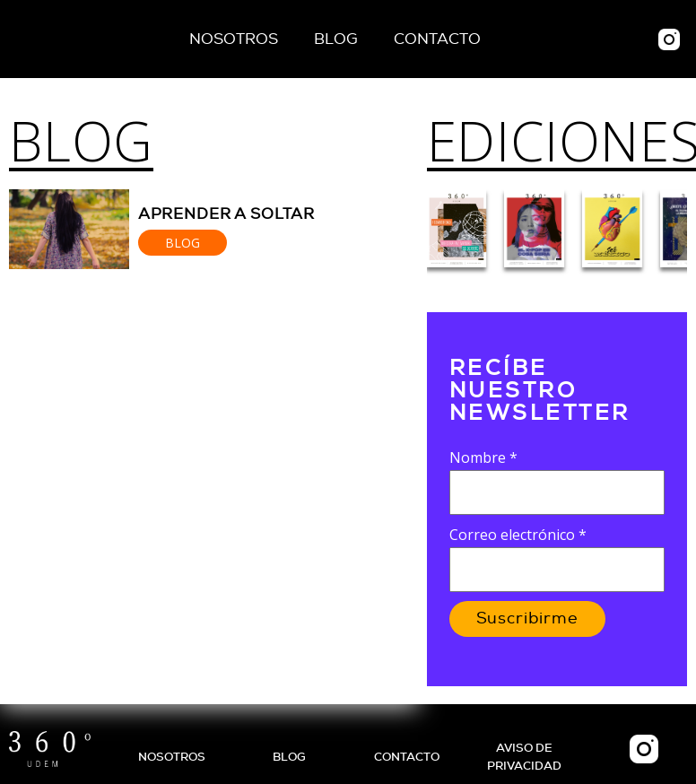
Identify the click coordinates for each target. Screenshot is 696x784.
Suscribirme (527, 619)
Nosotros (234, 39)
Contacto (437, 39)
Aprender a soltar (226, 214)
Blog (336, 39)
